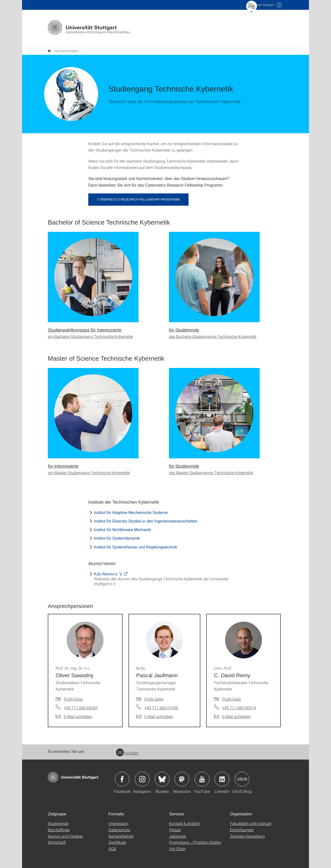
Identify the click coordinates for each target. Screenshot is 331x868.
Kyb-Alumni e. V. (108, 571)
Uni (261, 5)
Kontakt (127, 750)
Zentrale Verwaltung (247, 833)
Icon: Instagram (142, 776)
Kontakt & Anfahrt (185, 820)
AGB (112, 845)
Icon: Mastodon (182, 776)
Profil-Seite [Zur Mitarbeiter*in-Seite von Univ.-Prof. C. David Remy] (232, 696)
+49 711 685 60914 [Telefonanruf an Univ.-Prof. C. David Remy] (239, 704)
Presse (175, 826)
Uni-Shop (177, 845)
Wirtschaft (57, 839)
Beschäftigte (59, 826)
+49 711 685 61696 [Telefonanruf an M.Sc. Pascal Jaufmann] (161, 704)
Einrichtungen (242, 826)
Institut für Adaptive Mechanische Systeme (131, 509)
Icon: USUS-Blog (242, 776)
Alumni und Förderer (65, 833)
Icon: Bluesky (162, 776)
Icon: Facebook (122, 776)
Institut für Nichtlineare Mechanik (122, 527)
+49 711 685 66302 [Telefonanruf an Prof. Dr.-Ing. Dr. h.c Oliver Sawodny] (81, 704)
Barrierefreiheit (121, 833)
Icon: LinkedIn (222, 776)
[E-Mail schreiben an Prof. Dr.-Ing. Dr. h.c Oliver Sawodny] (74, 713)
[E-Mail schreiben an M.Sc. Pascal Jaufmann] (155, 713)
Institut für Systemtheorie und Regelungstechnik (136, 544)
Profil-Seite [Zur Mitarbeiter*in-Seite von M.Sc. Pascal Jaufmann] (154, 696)
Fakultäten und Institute (251, 820)
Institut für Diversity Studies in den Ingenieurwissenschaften (146, 518)
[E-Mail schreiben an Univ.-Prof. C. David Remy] (232, 713)
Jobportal (178, 833)
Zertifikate (117, 839)
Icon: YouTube (202, 776)
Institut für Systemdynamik (117, 535)
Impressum (118, 820)
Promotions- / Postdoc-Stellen (195, 839)
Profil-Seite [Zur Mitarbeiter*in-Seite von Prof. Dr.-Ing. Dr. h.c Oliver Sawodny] (73, 696)
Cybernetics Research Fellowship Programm (138, 196)
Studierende (58, 820)
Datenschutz (120, 826)
